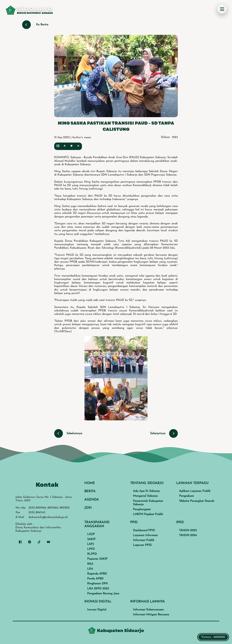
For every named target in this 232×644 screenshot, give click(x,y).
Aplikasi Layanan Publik (195, 491)
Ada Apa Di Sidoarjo (146, 491)
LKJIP (91, 534)
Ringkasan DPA (97, 584)
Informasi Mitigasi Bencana (151, 615)
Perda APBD (95, 579)
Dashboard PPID (144, 530)
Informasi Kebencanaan (148, 610)
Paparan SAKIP (97, 559)
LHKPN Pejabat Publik (148, 514)
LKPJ (91, 544)
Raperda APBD (97, 574)
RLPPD (92, 554)
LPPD (91, 549)
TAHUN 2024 (188, 535)
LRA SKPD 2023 (98, 589)
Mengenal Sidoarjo (145, 496)
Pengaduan (187, 496)
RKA (90, 564)
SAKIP (91, 539)
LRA (90, 569)
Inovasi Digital (97, 610)
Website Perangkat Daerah (197, 501)
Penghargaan (142, 509)
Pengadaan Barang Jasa (103, 594)
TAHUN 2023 (188, 530)
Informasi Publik (144, 540)
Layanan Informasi (145, 535)
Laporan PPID (142, 545)
